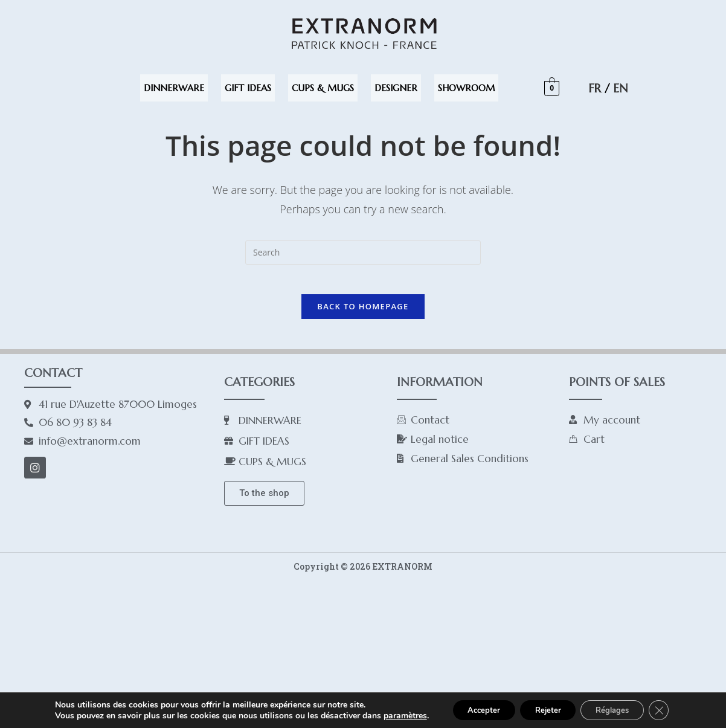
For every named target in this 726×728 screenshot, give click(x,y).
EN (620, 88)
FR (595, 88)
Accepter (475, 705)
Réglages (619, 705)
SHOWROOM (466, 88)
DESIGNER (396, 88)
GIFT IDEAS (248, 88)
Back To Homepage (363, 313)
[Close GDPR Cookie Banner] (670, 706)
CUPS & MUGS (323, 88)
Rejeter (546, 705)
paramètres (393, 706)
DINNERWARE (174, 88)
